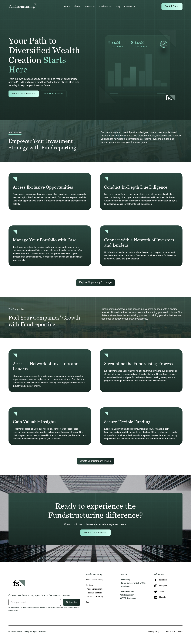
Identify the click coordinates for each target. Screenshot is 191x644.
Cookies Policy (169, 632)
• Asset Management (94, 589)
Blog (118, 6)
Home (67, 6)
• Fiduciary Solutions (94, 593)
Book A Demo (172, 6)
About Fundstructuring (95, 580)
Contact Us (130, 6)
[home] (23, 7)
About (77, 6)
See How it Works (54, 94)
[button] (90, 7)
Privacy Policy (154, 632)
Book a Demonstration (24, 94)
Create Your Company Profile (95, 461)
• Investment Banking (94, 597)
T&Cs (180, 632)
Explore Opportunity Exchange (95, 282)
